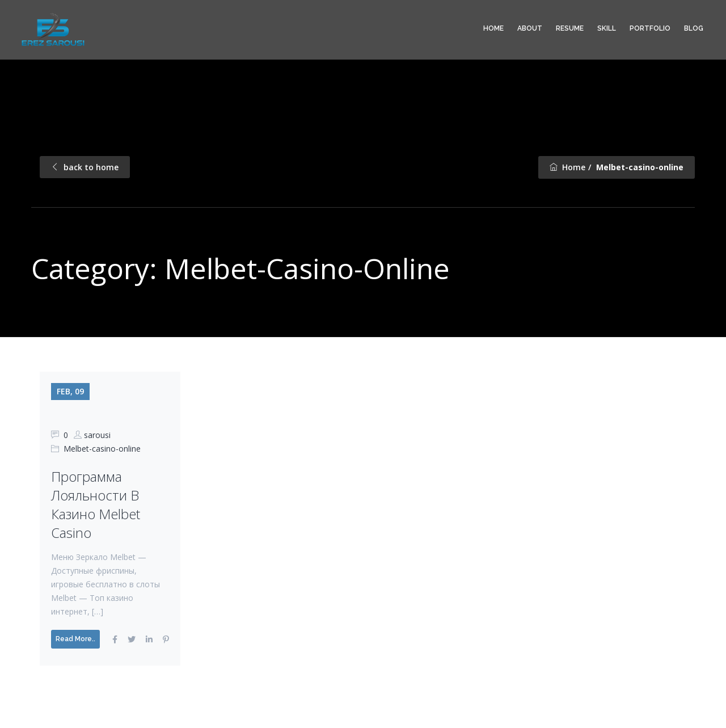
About (530, 28)
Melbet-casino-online (102, 449)
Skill (607, 28)
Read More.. (75, 639)
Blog (694, 28)
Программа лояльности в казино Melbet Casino (96, 504)
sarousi (97, 435)
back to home (85, 167)
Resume (570, 28)
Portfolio (650, 28)
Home (493, 28)
